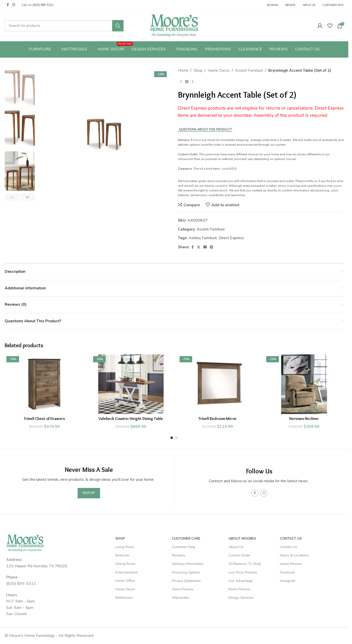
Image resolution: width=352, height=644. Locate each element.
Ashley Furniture (203, 238)
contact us (259, 190)
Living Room (125, 547)
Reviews (179, 555)
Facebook (287, 572)
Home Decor (219, 70)
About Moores (242, 539)
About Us (236, 547)
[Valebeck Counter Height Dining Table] (131, 384)
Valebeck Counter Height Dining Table (131, 419)
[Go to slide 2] (177, 438)
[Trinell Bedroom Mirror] (217, 384)
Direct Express (231, 238)
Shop (198, 70)
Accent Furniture (249, 70)
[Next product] (193, 82)
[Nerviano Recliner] (304, 384)
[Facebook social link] (8, 5)
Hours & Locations (294, 555)
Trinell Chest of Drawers (44, 419)
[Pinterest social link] (211, 247)
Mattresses (124, 598)
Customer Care (186, 539)
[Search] (64, 26)
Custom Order (239, 555)
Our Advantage (241, 581)
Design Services (241, 598)
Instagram (288, 581)
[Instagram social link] (14, 5)
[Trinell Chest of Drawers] (44, 384)
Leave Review (291, 564)
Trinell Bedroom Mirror (217, 419)
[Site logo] (174, 25)
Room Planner (239, 589)
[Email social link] (205, 247)
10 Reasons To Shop (245, 564)
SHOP (120, 539)
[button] (12, 197)
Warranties (181, 598)
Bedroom (122, 555)
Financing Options (186, 572)
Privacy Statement (186, 581)
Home (183, 70)
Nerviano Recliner (304, 419)
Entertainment (126, 572)
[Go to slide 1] (172, 438)
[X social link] (199, 247)
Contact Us (291, 539)
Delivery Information (188, 564)
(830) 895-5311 (43, 5)
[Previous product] (181, 82)
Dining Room (125, 564)
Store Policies (183, 589)
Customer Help (184, 547)
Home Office (125, 581)
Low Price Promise (243, 572)
